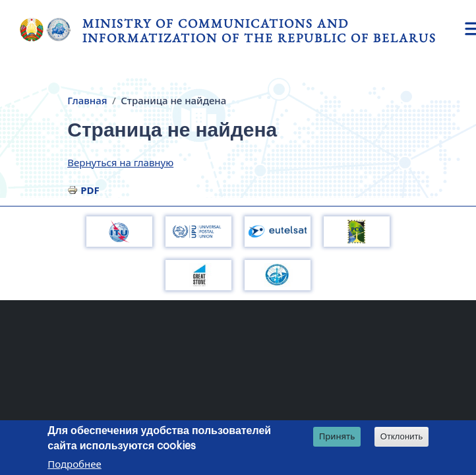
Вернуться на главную (120, 162)
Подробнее (74, 465)
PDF (90, 190)
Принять (337, 437)
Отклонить (402, 438)
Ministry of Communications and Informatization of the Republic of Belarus (259, 31)
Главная (87, 100)
